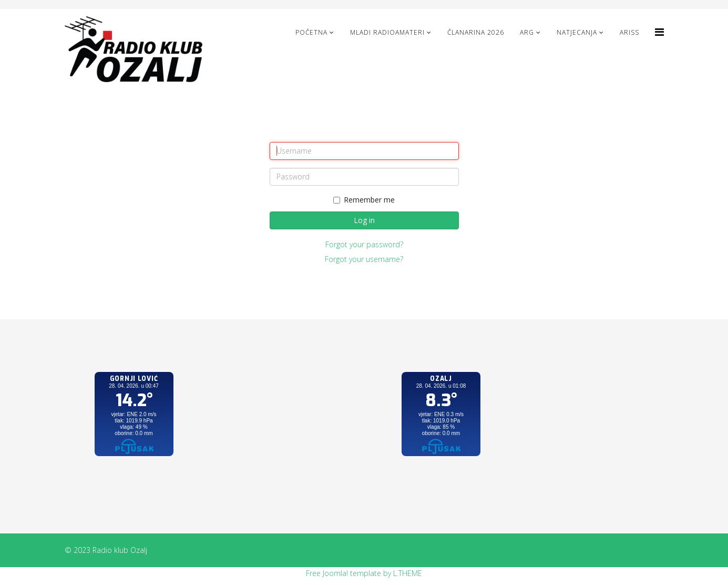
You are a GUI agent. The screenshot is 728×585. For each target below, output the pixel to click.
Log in (364, 220)
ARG (527, 32)
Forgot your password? (364, 244)
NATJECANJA (577, 32)
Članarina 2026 (476, 32)
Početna (311, 32)
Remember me (364, 200)
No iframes (134, 425)
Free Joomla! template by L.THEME (364, 573)
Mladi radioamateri (387, 32)
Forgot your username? (364, 259)
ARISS (629, 32)
